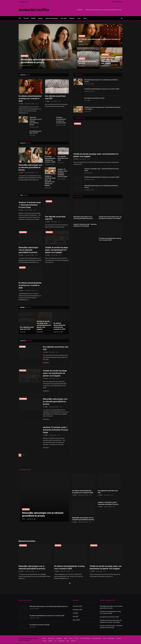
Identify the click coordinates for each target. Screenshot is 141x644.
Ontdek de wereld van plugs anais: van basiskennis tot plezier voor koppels (110, 60)
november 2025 (77, 606)
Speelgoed (105, 54)
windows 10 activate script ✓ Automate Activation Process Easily (63, 173)
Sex (79, 18)
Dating (40, 18)
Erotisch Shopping (51, 18)
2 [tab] (71, 583)
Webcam (73, 641)
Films (104, 639)
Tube (85, 18)
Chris (22, 104)
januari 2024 (76, 620)
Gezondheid (25, 56)
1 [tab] (70, 583)
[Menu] (20, 18)
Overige (44, 641)
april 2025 (76, 617)
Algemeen (82, 36)
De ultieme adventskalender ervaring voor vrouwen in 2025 (100, 40)
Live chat (64, 18)
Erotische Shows (97, 639)
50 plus (44, 639)
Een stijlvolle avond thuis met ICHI (87, 62)
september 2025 (77, 610)
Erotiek (26, 18)
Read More (46, 363)
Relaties (72, 18)
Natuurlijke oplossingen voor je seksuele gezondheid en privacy (104, 10)
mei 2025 (75, 613)
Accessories (51, 639)
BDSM (33, 18)
